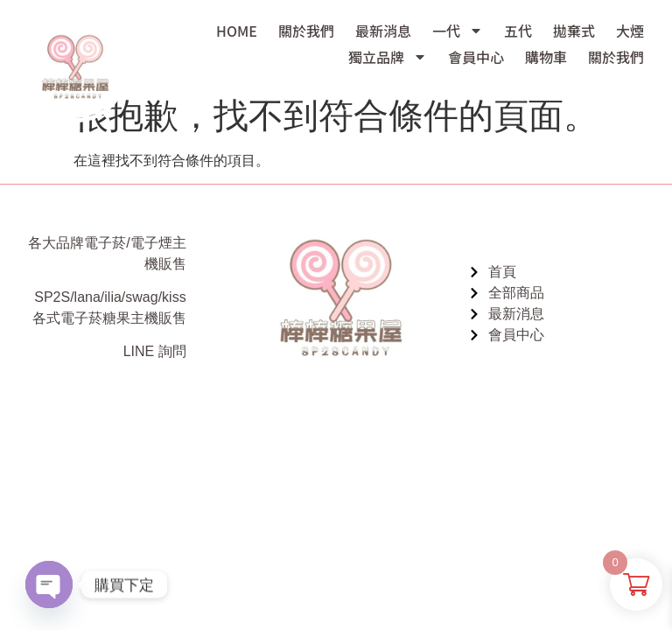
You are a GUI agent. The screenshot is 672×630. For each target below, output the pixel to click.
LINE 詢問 (155, 351)
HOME (237, 31)
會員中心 (476, 57)
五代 (518, 31)
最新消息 (383, 31)
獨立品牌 (388, 57)
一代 (458, 31)
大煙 (630, 31)
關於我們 (306, 31)
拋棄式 (574, 31)
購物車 (546, 57)
